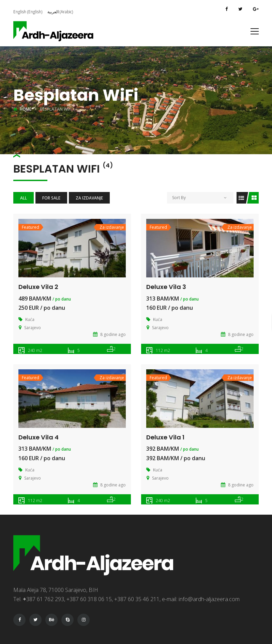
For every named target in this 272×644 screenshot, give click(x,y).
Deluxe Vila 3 (166, 287)
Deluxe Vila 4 (39, 437)
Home (26, 109)
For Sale (51, 198)
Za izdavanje (89, 198)
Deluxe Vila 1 (165, 437)
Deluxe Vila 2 (38, 287)
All (24, 198)
